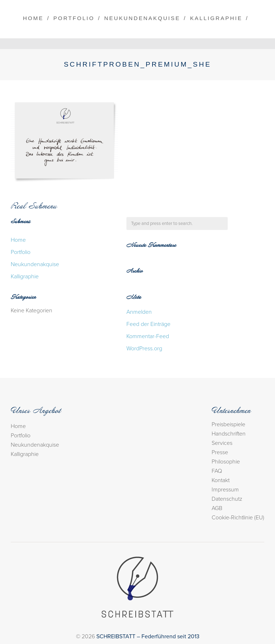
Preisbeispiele (228, 424)
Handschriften (229, 434)
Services (222, 443)
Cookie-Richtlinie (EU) (238, 518)
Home (33, 18)
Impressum (225, 490)
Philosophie (226, 462)
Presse (220, 452)
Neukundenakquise (142, 18)
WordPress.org (144, 349)
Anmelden (139, 312)
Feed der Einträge (148, 324)
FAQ (217, 471)
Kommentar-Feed (148, 336)
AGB (217, 508)
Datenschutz (227, 499)
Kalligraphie (216, 18)
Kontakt (221, 480)
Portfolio (74, 18)
